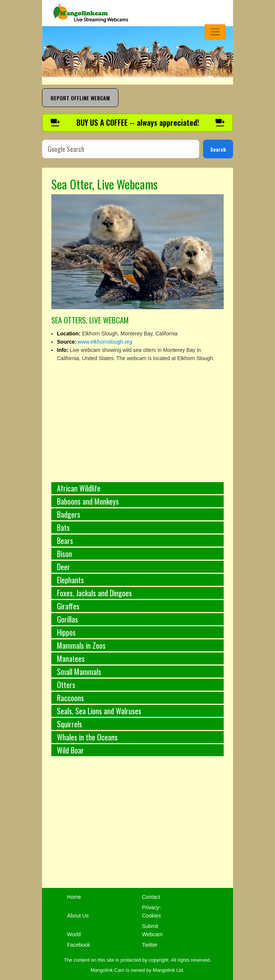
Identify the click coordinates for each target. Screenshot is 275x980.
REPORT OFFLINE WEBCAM (80, 98)
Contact (151, 897)
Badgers (69, 514)
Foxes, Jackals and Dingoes (94, 593)
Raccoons (70, 698)
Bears (65, 541)
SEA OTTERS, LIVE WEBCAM (90, 320)
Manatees (71, 658)
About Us (78, 916)
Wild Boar (70, 750)
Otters (66, 685)
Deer (64, 567)
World (74, 934)
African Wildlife (79, 488)
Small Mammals (79, 672)
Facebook (78, 945)
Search (218, 149)
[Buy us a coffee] (137, 122)
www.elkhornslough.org (105, 342)
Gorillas (67, 619)
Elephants (70, 580)
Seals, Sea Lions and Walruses (99, 711)
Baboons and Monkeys (88, 501)
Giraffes (68, 606)
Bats (63, 527)
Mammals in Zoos (81, 645)
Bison (64, 554)
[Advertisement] (137, 826)
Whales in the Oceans (87, 737)
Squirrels (69, 724)
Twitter (150, 945)
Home (74, 897)
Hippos (66, 632)
